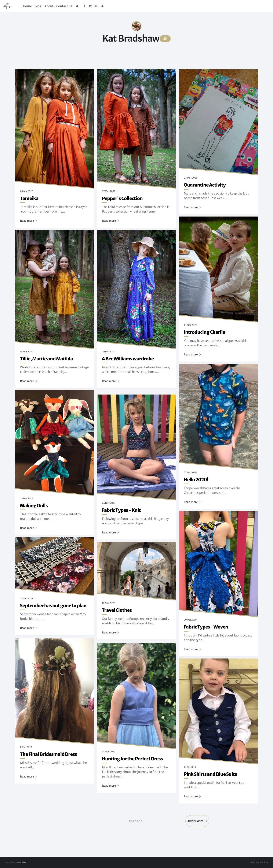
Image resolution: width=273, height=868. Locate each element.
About (49, 6)
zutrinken (22, 862)
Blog (38, 6)
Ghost (266, 862)
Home (27, 6)
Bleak (13, 862)
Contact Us (64, 6)
